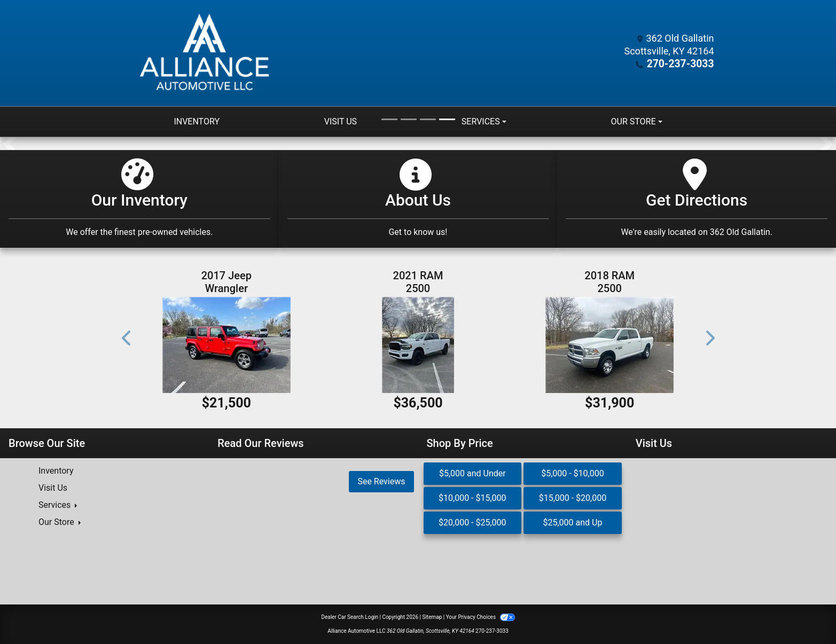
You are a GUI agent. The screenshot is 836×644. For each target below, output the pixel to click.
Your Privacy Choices (480, 617)
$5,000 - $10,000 (573, 473)
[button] (9, 144)
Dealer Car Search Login (350, 617)
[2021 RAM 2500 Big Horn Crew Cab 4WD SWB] (418, 345)
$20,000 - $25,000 (472, 523)
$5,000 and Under (472, 473)
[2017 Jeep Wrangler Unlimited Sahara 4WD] (227, 345)
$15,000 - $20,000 (573, 498)
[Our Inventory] (139, 199)
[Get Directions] (697, 199)
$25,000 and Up (572, 523)
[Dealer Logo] (206, 53)
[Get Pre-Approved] (418, 199)
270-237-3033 (682, 64)
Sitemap (432, 617)
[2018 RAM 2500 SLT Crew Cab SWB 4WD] (610, 345)
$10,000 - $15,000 (472, 498)
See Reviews (381, 481)
